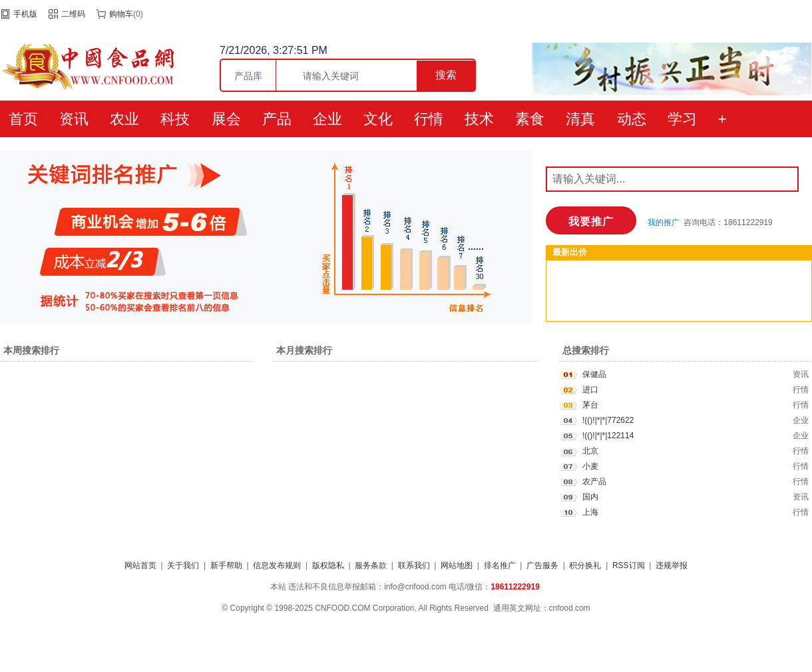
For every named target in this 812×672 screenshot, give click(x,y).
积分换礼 (585, 565)
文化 (378, 119)
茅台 (590, 405)
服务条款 (371, 565)
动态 (632, 119)
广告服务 (542, 565)
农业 (124, 119)
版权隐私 (328, 565)
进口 (590, 390)
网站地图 (457, 565)
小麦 (590, 466)
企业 (327, 119)
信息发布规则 (277, 565)
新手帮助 (226, 565)
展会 (226, 119)
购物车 (121, 14)
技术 (479, 119)
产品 (277, 119)
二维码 (73, 14)
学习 (682, 119)
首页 (23, 119)
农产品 (594, 482)
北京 (590, 451)
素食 (530, 119)
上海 (590, 512)
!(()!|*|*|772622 (608, 420)
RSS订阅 (629, 565)
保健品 (594, 374)
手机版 (25, 14)
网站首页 (140, 565)
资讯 (74, 119)
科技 (175, 119)
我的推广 (664, 222)
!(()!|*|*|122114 (608, 436)
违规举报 (672, 565)
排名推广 (500, 565)
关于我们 (183, 565)
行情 (429, 119)
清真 (580, 119)
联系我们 (414, 565)
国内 (590, 497)
